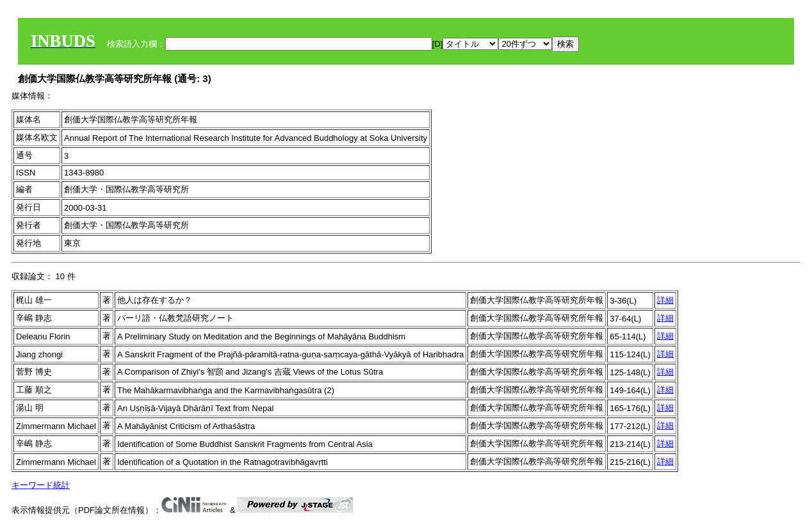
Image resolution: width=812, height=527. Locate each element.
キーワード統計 (41, 485)
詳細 (665, 300)
